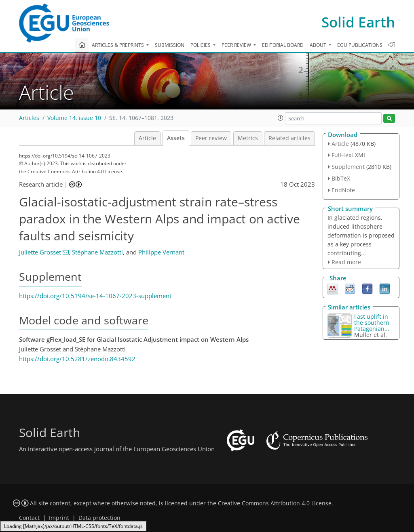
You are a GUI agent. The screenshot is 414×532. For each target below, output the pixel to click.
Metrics (248, 138)
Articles (29, 118)
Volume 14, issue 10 (74, 118)
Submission (170, 45)
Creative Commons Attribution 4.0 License (275, 503)
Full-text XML (349, 155)
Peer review (211, 138)
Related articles (289, 138)
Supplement (348, 167)
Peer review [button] (237, 45)
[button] (281, 118)
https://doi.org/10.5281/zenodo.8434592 (77, 359)
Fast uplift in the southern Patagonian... (372, 323)
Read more (346, 262)
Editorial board (283, 45)
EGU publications (360, 45)
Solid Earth (358, 22)
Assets (176, 138)
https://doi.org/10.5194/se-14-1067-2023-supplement (95, 296)
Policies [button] (201, 45)
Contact (29, 518)
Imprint (59, 518)
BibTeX (341, 178)
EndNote (343, 190)
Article (147, 138)
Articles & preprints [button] (118, 45)
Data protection (99, 518)
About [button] (319, 45)
